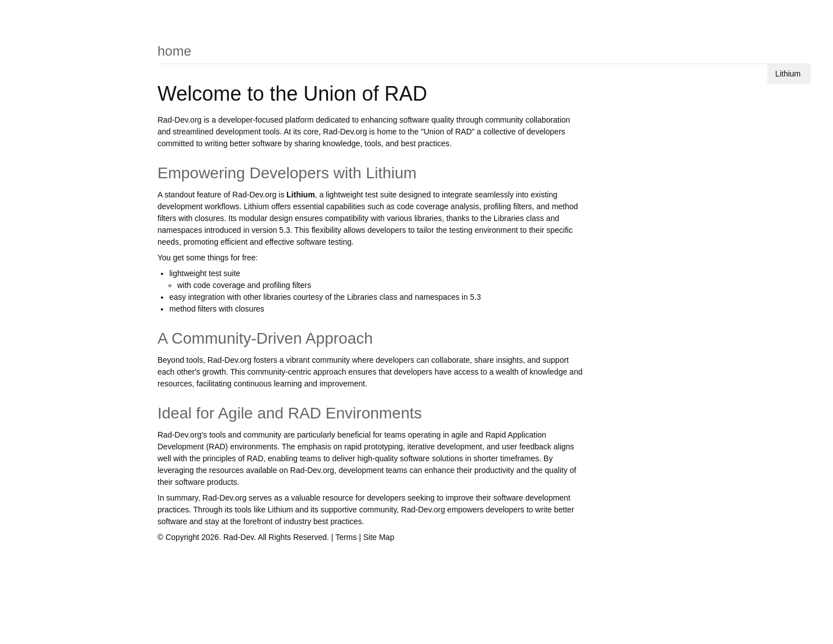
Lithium (788, 74)
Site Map (379, 537)
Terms (346, 537)
